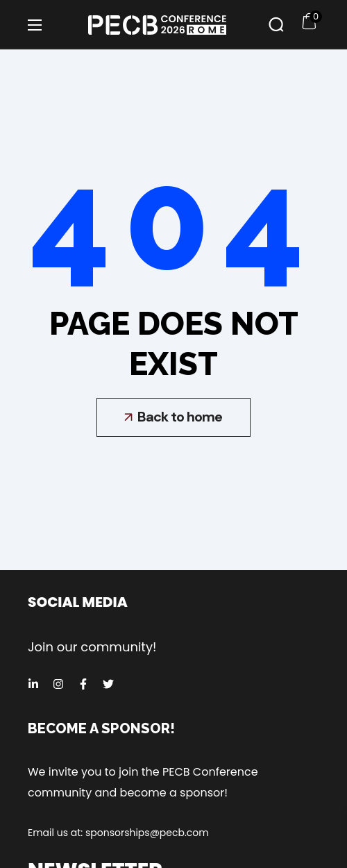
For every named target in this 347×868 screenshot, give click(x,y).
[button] (276, 24)
